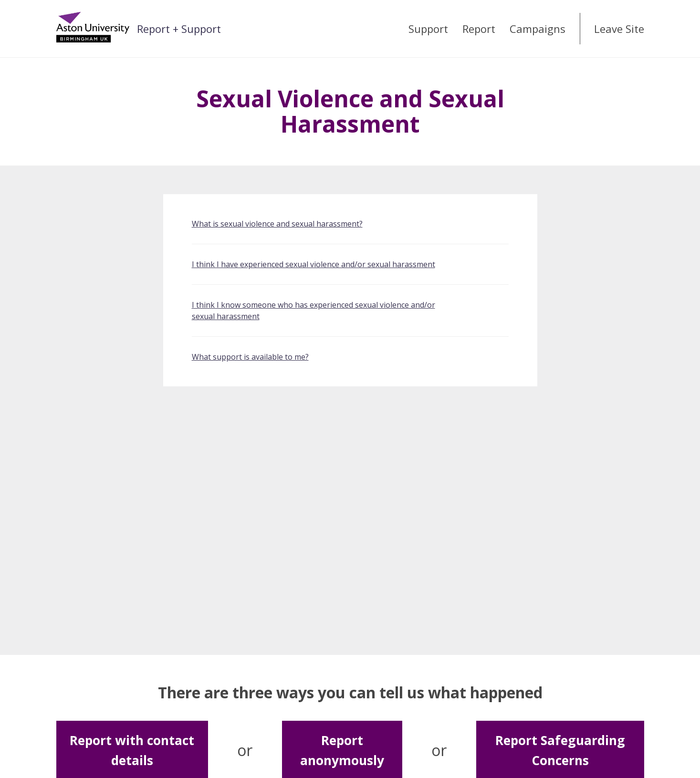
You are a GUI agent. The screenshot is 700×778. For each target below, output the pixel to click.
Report (479, 29)
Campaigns (538, 29)
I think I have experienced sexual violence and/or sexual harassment (313, 264)
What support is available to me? (250, 357)
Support (428, 29)
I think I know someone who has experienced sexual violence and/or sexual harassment (313, 311)
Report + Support (179, 29)
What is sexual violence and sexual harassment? (277, 224)
